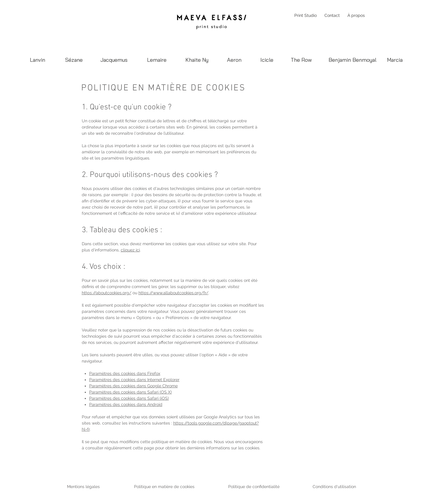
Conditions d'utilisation (334, 487)
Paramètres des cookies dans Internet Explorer (134, 380)
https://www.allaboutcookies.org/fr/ (173, 293)
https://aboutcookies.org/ (107, 293)
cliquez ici (130, 250)
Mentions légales (83, 487)
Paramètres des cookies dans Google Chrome (133, 386)
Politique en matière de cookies (165, 487)
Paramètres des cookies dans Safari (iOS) (129, 398)
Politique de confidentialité (254, 487)
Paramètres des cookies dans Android (126, 404)
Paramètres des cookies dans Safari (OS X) (130, 392)
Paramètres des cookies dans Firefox (125, 373)
